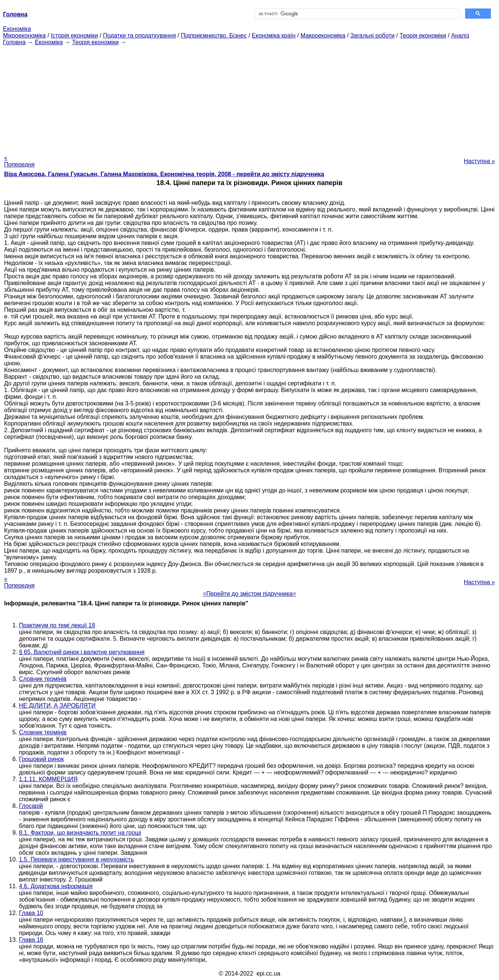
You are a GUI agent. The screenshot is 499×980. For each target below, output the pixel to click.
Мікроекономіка (24, 35)
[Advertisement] (250, 98)
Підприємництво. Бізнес (214, 35)
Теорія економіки (423, 35)
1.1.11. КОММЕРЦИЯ (48, 779)
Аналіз (460, 35)
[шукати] (357, 14)
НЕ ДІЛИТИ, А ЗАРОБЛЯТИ (57, 706)
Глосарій (31, 806)
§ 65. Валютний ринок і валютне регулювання (82, 652)
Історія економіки (74, 35)
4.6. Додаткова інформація (56, 886)
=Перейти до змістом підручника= (249, 594)
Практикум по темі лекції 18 (57, 625)
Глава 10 (31, 913)
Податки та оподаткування (139, 35)
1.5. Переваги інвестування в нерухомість (76, 859)
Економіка (17, 29)
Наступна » (479, 161)
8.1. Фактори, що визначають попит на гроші (80, 833)
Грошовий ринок (41, 759)
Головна (14, 42)
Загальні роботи (372, 35)
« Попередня (19, 161)
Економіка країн (274, 35)
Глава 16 (31, 940)
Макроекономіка (323, 35)
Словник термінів (43, 679)
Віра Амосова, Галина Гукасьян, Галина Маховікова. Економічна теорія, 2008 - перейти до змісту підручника (164, 174)
